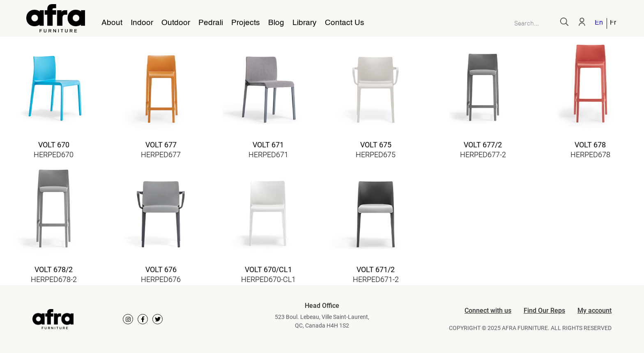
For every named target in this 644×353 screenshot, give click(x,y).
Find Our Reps (544, 311)
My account (595, 311)
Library (305, 23)
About (112, 23)
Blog (276, 23)
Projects (246, 23)
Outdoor (176, 23)
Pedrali (211, 23)
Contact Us (345, 23)
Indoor (142, 23)
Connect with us (488, 311)
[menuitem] (599, 23)
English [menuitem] (599, 23)
